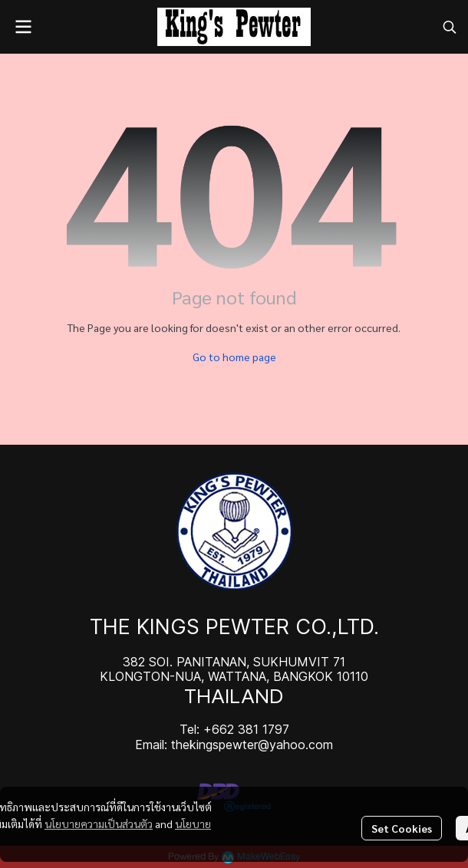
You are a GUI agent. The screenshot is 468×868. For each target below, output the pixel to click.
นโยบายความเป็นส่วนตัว (99, 824)
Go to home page (234, 357)
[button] (450, 27)
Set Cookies (402, 828)
